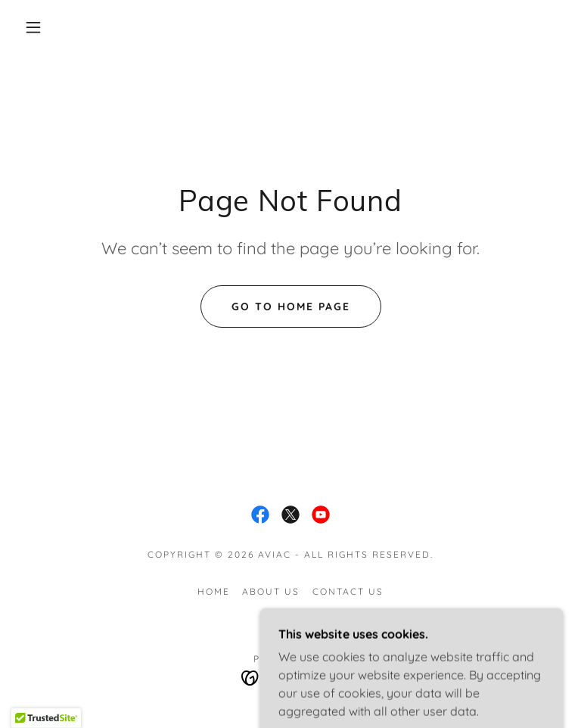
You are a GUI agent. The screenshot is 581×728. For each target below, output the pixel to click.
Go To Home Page (291, 306)
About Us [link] (271, 591)
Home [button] (214, 591)
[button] (33, 27)
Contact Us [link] (348, 591)
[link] (260, 515)
